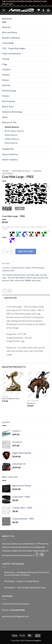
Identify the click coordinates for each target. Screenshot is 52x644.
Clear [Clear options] (48, 231)
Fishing (6, 59)
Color (4, 237)
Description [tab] (10, 298)
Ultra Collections (10, 154)
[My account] (43, 10)
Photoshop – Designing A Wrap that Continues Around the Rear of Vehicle (27, 574)
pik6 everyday (39, 278)
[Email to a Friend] (10, 291)
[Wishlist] (39, 10)
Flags (5, 64)
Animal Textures (12, 127)
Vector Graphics (10, 159)
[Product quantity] (8, 252)
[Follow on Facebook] (37, 555)
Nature (5, 80)
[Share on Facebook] (5, 291)
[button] (4, 10)
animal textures (19, 275)
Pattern (29, 278)
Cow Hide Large (33, 275)
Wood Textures (11, 143)
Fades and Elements (12, 53)
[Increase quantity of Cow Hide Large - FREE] (12, 252)
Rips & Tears (8, 106)
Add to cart (26, 251)
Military (6, 75)
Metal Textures (11, 135)
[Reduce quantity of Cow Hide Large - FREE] (4, 252)
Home (5, 171)
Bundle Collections (11, 38)
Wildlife (28, 280)
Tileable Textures (12, 139)
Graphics (6, 69)
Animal (9, 275)
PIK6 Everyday (9, 91)
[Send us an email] (42, 555)
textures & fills (8, 280)
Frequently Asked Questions (16, 604)
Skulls (5, 117)
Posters (6, 96)
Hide (17, 278)
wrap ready (36, 280)
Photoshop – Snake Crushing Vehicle (22, 581)
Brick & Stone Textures (14, 131)
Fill (13, 278)
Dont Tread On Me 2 (11, 399)
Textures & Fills (9, 122)
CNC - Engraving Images (14, 48)
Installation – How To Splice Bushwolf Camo (25, 587)
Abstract (6, 27)
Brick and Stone (9, 32)
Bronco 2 (31, 403)
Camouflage (8, 43)
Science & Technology (12, 112)
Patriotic (6, 85)
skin (47, 278)
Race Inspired (9, 101)
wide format (19, 280)
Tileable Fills (8, 149)
